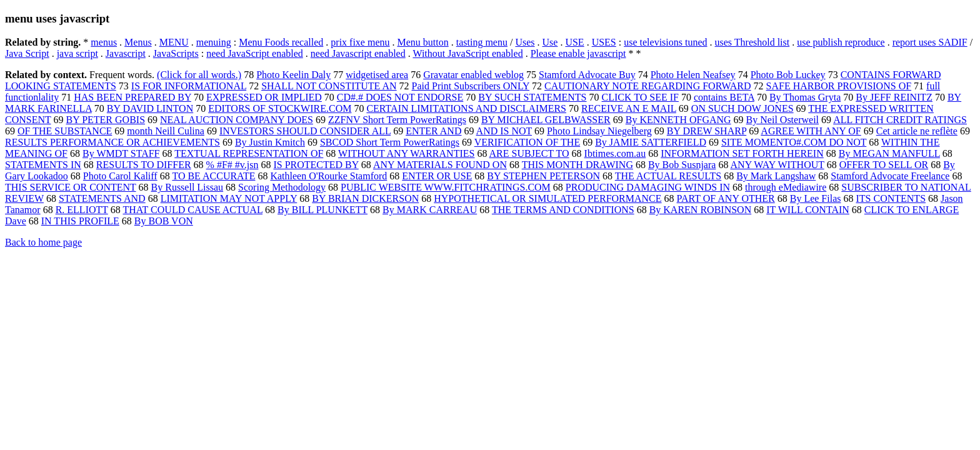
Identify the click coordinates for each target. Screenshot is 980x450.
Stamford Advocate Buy (587, 75)
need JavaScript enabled (255, 53)
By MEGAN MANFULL (889, 153)
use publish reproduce (841, 42)
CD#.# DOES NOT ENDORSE (400, 97)
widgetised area (377, 75)
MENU (174, 42)
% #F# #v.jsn (232, 165)
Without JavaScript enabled (467, 53)
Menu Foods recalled (281, 42)
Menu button (423, 42)
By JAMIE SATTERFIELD (651, 142)
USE (574, 42)
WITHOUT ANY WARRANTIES (406, 153)
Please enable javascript (578, 53)
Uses (525, 42)
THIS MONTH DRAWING (577, 165)
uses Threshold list (752, 42)
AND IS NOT (504, 131)
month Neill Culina (166, 131)
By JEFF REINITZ (894, 97)
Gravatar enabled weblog (473, 75)
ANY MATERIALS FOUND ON (440, 165)
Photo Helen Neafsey (693, 75)
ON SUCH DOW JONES (742, 108)
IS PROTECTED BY (316, 165)
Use (550, 42)
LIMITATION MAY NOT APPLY (229, 198)
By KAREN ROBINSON (701, 210)
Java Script (27, 53)
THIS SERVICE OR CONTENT (71, 187)
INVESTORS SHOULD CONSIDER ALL (305, 131)
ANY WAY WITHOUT (777, 165)
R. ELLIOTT (82, 210)
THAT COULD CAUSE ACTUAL (193, 210)
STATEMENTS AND (102, 198)
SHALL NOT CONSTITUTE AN (329, 86)
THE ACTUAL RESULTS (668, 176)
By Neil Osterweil (782, 120)
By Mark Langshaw (776, 176)
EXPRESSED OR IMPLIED (264, 97)
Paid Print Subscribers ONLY (471, 86)
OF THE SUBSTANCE (65, 131)
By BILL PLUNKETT (322, 210)
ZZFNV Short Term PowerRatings (397, 120)
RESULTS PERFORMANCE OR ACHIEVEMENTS (112, 142)
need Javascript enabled (358, 53)
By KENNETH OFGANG (678, 120)
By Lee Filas (816, 198)
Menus (138, 42)
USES (604, 42)
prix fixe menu (360, 42)
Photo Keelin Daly (293, 75)
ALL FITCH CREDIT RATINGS (900, 120)
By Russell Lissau (187, 187)
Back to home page (43, 242)
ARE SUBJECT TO (529, 153)
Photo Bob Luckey (788, 75)
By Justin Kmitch (270, 142)
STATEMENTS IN (43, 165)
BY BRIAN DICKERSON (365, 198)
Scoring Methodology (282, 187)
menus (104, 42)
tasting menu (482, 42)
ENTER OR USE (437, 176)
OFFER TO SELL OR (884, 165)
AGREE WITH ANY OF (811, 131)
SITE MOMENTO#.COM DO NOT (794, 142)
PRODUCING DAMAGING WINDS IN (648, 187)
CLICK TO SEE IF (640, 97)
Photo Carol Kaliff (120, 176)
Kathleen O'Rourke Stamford (328, 176)
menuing (214, 42)
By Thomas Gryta (805, 97)
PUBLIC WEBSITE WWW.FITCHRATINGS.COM (446, 187)
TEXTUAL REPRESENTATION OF (249, 153)
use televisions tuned (665, 42)
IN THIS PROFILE (80, 221)
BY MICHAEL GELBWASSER (546, 120)
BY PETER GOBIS (106, 120)
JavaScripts (176, 53)
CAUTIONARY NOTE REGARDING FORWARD (648, 86)
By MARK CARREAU (430, 210)
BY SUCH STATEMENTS (532, 97)
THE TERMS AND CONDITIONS (563, 210)
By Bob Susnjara (682, 165)
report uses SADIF (930, 42)
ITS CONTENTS (891, 198)
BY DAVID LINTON (150, 108)
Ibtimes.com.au (615, 153)
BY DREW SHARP (707, 131)
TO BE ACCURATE (213, 176)
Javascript (126, 53)
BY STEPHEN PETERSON (543, 176)
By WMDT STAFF (121, 153)
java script (77, 53)
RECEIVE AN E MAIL (629, 108)
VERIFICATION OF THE (527, 142)
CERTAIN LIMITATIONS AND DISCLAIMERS (466, 108)
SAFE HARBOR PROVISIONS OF (839, 86)
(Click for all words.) (199, 75)
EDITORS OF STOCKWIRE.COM (280, 108)
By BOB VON (164, 221)
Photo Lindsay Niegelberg (599, 131)
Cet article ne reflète (917, 131)
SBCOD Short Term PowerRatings (390, 142)
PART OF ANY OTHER (726, 198)
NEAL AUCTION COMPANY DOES (237, 120)
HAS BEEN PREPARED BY (132, 97)
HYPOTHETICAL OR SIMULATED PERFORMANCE (547, 198)
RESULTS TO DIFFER (144, 165)
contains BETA (724, 97)
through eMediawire (786, 187)
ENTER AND (433, 131)
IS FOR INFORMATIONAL (189, 86)
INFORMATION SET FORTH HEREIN (742, 153)
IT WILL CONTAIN (808, 210)
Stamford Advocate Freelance (890, 176)
